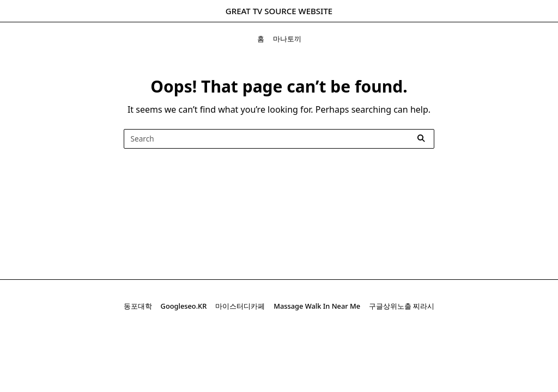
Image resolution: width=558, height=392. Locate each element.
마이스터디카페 (240, 306)
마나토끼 (287, 39)
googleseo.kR (184, 306)
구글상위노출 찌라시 (402, 306)
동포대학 (138, 306)
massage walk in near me (317, 306)
